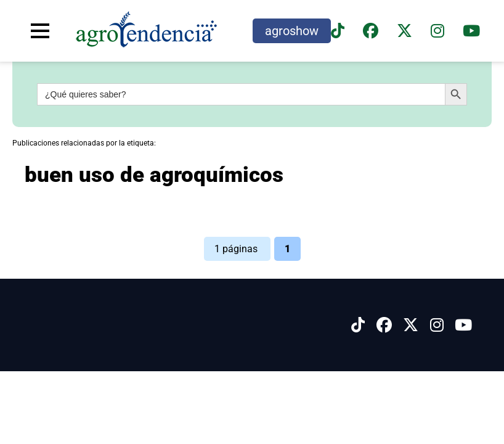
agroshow (292, 31)
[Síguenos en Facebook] (371, 31)
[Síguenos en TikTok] (338, 31)
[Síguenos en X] (404, 31)
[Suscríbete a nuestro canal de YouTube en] (471, 31)
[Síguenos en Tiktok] (358, 325)
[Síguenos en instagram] (437, 31)
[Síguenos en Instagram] (437, 325)
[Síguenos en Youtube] (463, 325)
